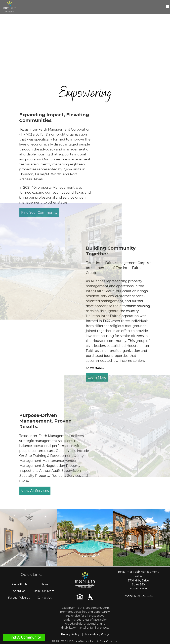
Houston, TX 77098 (138, 589)
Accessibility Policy (97, 634)
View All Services (35, 491)
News (44, 584)
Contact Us (44, 598)
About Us (19, 591)
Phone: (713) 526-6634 (138, 596)
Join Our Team (44, 591)
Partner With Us (19, 598)
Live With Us (19, 584)
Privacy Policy (70, 634)
